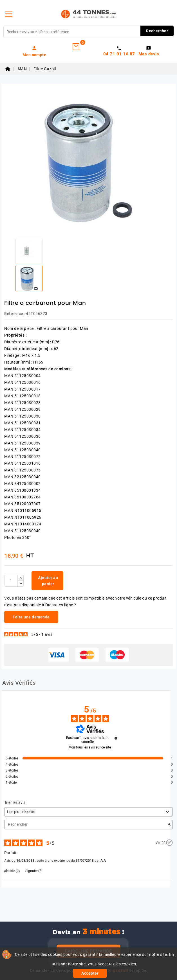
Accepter (90, 973)
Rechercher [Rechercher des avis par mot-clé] (86, 824)
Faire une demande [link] (31, 617)
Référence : (15, 314)
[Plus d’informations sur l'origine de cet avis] (169, 843)
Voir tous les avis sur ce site (90, 747)
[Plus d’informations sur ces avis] (116, 738)
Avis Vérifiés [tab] (19, 683)
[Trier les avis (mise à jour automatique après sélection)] (88, 812)
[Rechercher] (88, 32)
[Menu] (9, 14)
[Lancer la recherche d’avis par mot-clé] (169, 825)
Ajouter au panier (48, 581)
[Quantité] (11, 581)
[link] (34, 51)
